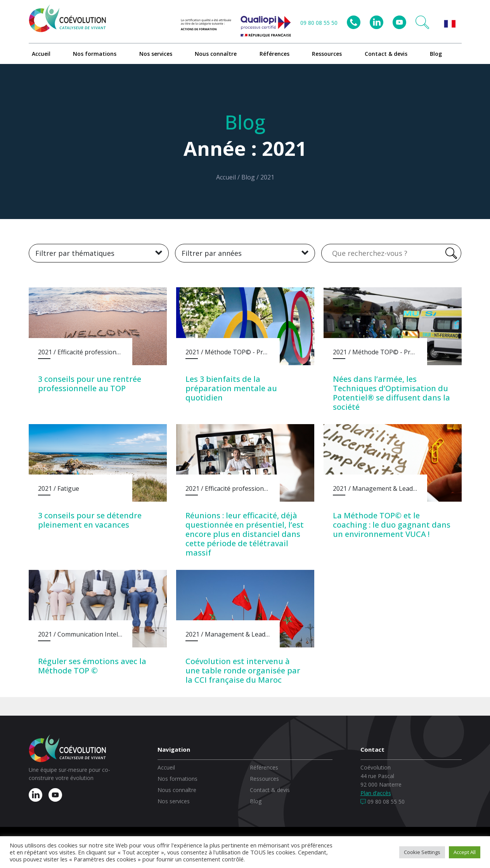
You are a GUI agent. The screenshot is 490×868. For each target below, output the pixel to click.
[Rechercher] (450, 253)
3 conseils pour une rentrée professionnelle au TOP (90, 384)
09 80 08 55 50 (319, 23)
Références (274, 54)
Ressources (327, 54)
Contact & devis (386, 54)
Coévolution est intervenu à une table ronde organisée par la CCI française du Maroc (243, 670)
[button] (422, 22)
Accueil (41, 54)
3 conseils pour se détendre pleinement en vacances (90, 520)
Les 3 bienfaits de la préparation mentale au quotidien (231, 388)
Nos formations (95, 54)
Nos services (156, 54)
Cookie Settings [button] (422, 852)
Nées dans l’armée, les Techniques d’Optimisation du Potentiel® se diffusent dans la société (391, 393)
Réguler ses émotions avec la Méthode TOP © (92, 666)
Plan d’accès (376, 793)
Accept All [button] (465, 852)
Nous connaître (216, 54)
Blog (436, 54)
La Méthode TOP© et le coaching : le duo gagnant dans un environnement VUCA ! (392, 525)
